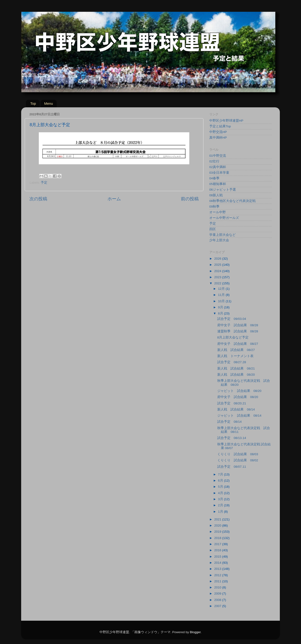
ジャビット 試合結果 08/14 (239, 416)
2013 (218, 569)
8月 (221, 313)
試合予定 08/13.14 (232, 438)
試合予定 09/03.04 (232, 319)
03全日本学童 (219, 173)
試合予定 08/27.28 (232, 362)
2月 (221, 505)
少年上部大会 (219, 240)
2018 (218, 538)
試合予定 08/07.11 (232, 467)
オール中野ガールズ (224, 218)
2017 (218, 544)
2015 (218, 557)
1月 (221, 512)
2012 (218, 575)
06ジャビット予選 (223, 190)
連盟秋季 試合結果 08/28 (238, 331)
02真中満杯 (218, 167)
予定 (44, 183)
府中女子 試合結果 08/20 (238, 397)
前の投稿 (190, 199)
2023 (218, 277)
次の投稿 (38, 199)
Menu (49, 103)
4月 (221, 493)
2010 (218, 587)
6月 (221, 481)
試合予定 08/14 (230, 422)
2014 (218, 563)
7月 (221, 474)
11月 (222, 295)
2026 (218, 259)
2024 (218, 271)
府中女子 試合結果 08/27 (238, 344)
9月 (221, 307)
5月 (221, 487)
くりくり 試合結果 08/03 (238, 454)
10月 (222, 301)
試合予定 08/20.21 (232, 403)
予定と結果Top (220, 126)
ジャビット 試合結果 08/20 (239, 391)
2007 (218, 606)
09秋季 (214, 207)
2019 (218, 532)
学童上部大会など (222, 235)
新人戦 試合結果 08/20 (236, 375)
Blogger (195, 632)
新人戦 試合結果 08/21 (236, 368)
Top (33, 103)
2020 (218, 525)
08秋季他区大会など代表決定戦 (232, 201)
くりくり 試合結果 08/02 (238, 460)
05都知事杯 (218, 184)
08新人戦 (216, 195)
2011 (218, 581)
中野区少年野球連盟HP (226, 121)
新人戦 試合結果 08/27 (236, 350)
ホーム (114, 199)
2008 (218, 600)
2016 (218, 550)
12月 (222, 289)
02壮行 (214, 161)
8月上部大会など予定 (233, 337)
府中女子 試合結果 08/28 (238, 325)
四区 (213, 229)
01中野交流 (218, 156)
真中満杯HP (218, 138)
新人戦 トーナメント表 (235, 356)
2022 (218, 283)
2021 (218, 519)
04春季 (214, 178)
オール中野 (218, 212)
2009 (218, 594)
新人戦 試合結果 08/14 (236, 409)
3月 (221, 499)
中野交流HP (218, 132)
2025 (218, 265)
